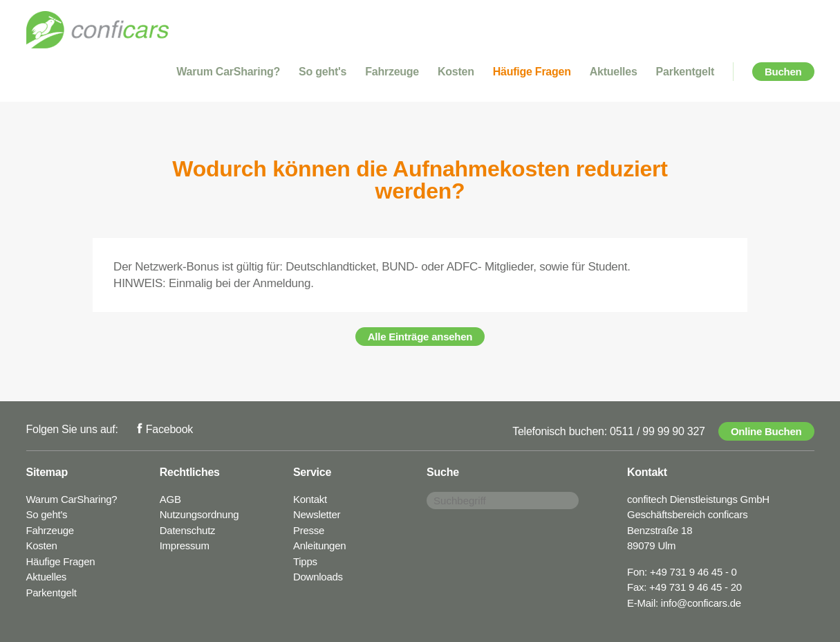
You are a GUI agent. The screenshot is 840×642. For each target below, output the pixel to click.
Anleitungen (319, 545)
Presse (309, 530)
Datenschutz (188, 530)
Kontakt (310, 499)
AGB (170, 499)
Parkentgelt (685, 72)
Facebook (169, 429)
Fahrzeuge (392, 72)
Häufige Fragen (532, 72)
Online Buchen (766, 431)
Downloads (318, 577)
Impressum (185, 545)
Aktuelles (614, 72)
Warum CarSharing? (228, 72)
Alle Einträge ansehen (420, 337)
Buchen (783, 72)
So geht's (323, 72)
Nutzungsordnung (199, 514)
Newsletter (317, 514)
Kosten (456, 72)
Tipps (305, 561)
